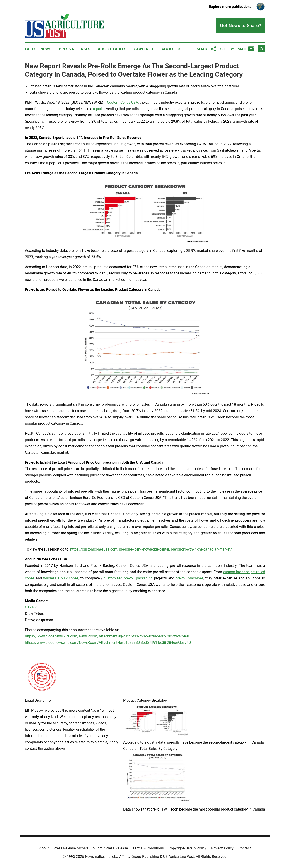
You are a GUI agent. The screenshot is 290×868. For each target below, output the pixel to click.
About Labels (112, 49)
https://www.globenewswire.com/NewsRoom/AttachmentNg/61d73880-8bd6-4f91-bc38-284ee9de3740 (108, 643)
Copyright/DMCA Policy (187, 848)
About (44, 848)
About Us (172, 49)
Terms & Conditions (148, 848)
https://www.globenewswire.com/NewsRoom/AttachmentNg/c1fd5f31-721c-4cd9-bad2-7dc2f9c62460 (107, 636)
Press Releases (75, 49)
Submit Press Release (110, 848)
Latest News (38, 49)
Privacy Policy (222, 848)
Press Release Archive (71, 848)
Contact (144, 49)
